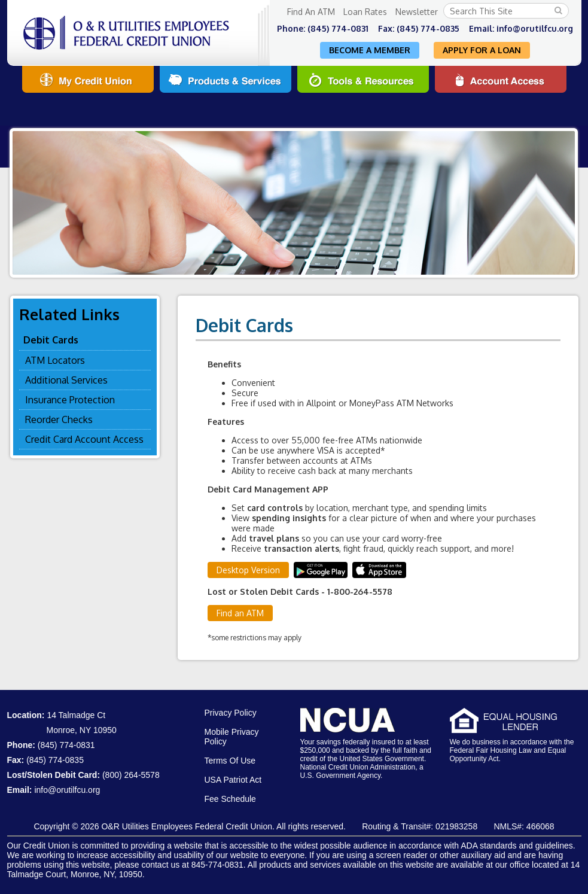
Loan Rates (365, 12)
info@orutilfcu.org (535, 28)
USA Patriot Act (233, 780)
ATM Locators (55, 360)
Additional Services (66, 380)
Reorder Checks (59, 419)
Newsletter (417, 12)
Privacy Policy (231, 713)
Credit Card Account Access (84, 439)
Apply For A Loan (482, 50)
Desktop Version (248, 570)
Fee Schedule (230, 799)
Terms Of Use (230, 761)
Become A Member (370, 50)
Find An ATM (311, 12)
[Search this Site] (506, 11)
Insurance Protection (70, 400)
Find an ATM (240, 613)
